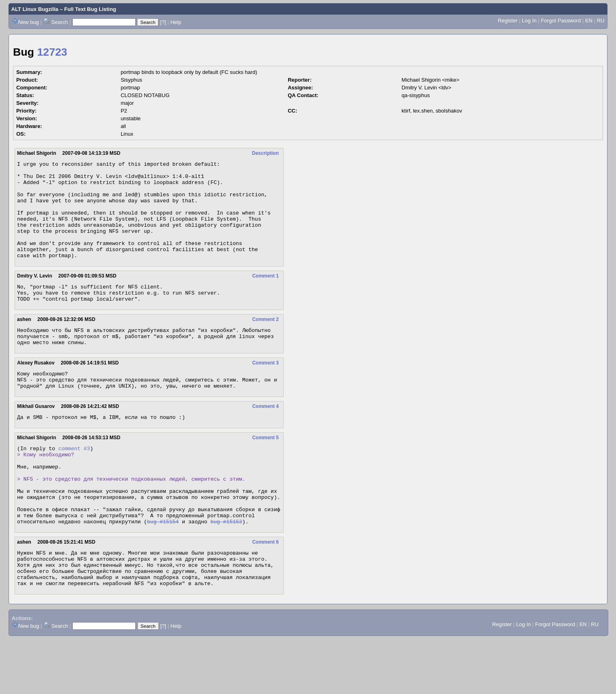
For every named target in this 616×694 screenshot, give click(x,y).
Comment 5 (266, 469)
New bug (29, 22)
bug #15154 (163, 569)
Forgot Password (561, 21)
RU (601, 21)
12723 (52, 52)
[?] (163, 22)
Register (508, 21)
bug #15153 (226, 569)
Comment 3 (266, 390)
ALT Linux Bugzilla (35, 9)
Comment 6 (266, 590)
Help (176, 22)
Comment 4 (266, 437)
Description (265, 153)
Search (60, 22)
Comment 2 (266, 343)
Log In (529, 21)
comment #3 (74, 481)
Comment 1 (266, 295)
